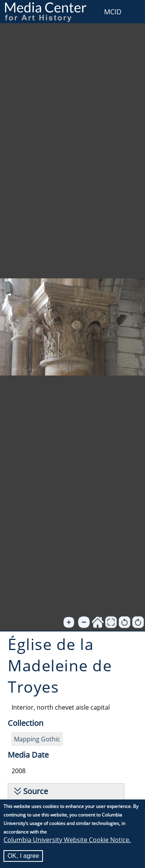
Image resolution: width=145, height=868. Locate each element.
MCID (113, 12)
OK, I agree (23, 857)
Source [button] (36, 791)
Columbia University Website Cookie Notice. (67, 841)
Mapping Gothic (37, 739)
